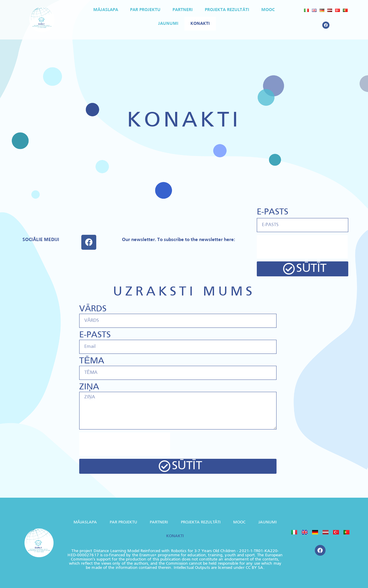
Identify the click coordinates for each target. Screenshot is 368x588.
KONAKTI (200, 24)
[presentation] (302, 247)
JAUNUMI (168, 24)
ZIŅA (89, 387)
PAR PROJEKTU (145, 10)
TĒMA (92, 361)
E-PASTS (272, 212)
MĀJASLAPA (106, 10)
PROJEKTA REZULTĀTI (227, 10)
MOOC (268, 10)
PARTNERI (183, 10)
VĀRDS (93, 309)
